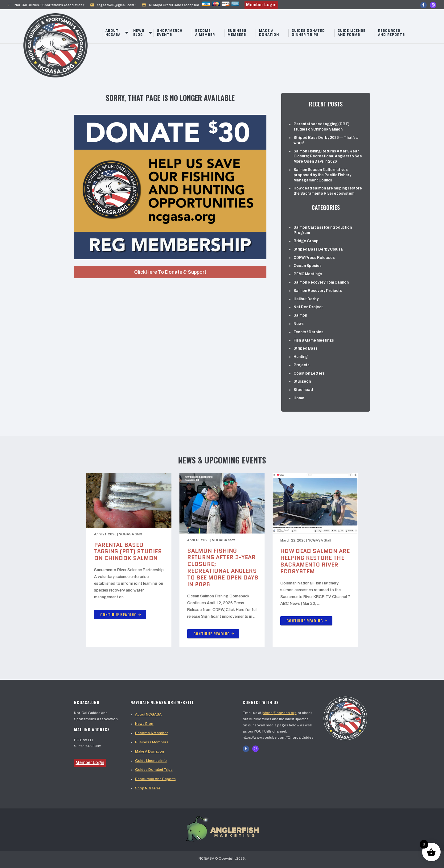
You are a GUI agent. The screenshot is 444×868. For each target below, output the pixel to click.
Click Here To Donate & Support (170, 272)
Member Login (90, 763)
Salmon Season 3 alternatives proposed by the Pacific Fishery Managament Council (322, 175)
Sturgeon (302, 381)
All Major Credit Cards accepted (191, 5)
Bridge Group (306, 241)
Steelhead (303, 390)
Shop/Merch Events (170, 33)
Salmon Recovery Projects (318, 291)
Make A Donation (150, 751)
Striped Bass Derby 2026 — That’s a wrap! (326, 140)
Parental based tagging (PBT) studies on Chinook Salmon (321, 127)
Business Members (237, 33)
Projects (302, 365)
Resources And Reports (155, 779)
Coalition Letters (309, 373)
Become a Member (205, 33)
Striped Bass (306, 348)
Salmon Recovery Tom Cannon (321, 282)
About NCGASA (113, 33)
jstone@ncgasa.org (279, 713)
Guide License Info (151, 761)
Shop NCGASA (148, 788)
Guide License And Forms (351, 33)
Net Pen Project (308, 307)
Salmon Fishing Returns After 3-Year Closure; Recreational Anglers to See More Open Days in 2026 (328, 156)
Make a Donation (269, 33)
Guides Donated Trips (154, 770)
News (299, 324)
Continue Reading (121, 615)
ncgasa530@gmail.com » (113, 5)
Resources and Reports (391, 33)
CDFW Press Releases (314, 258)
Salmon (300, 315)
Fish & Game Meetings (314, 340)
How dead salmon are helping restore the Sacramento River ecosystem (328, 191)
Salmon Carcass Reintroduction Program (323, 230)
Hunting (301, 357)
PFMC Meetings (308, 274)
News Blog (139, 33)
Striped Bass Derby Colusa (318, 249)
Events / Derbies (308, 332)
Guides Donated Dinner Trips (308, 33)
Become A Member (151, 733)
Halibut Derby (306, 299)
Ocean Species (308, 266)
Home (299, 398)
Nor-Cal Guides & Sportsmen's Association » (46, 5)
